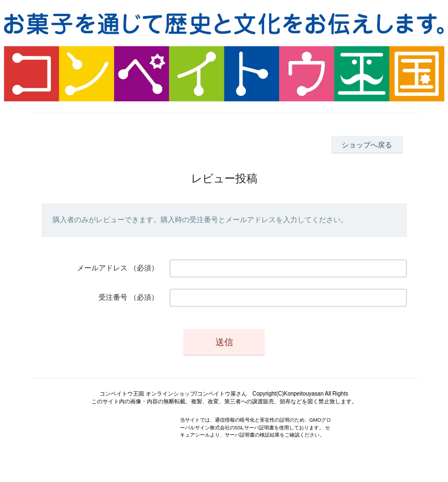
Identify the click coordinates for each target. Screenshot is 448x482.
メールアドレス (102, 268)
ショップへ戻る (367, 145)
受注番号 (113, 297)
